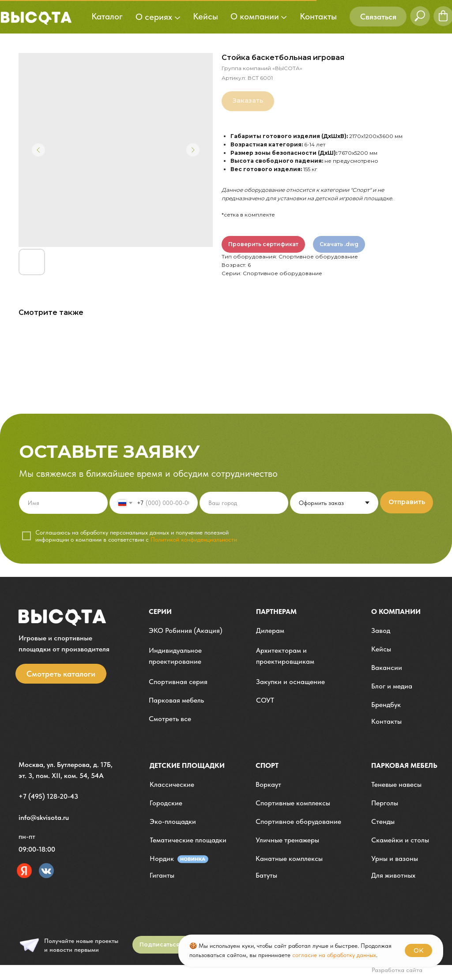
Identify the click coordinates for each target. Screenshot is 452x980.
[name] (63, 503)
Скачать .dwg (339, 244)
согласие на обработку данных (334, 955)
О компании (396, 612)
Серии (160, 612)
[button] (378, 17)
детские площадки (187, 765)
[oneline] (244, 503)
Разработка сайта (397, 970)
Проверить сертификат (263, 244)
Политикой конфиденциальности (194, 539)
